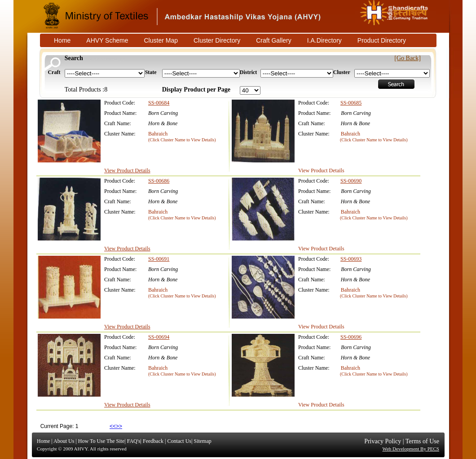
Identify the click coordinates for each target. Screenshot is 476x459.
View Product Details (127, 170)
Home (43, 441)
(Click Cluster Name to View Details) (182, 140)
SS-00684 (159, 103)
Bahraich (158, 134)
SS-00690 (351, 181)
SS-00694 (159, 337)
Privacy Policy (383, 441)
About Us (64, 441)
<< (113, 426)
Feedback (153, 441)
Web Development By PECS (411, 449)
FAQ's (134, 441)
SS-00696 (351, 337)
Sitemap (202, 441)
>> (119, 426)
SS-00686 (159, 181)
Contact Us (179, 441)
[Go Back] (408, 58)
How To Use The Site (101, 441)
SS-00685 (351, 103)
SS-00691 (159, 259)
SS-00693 (351, 259)
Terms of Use (422, 441)
